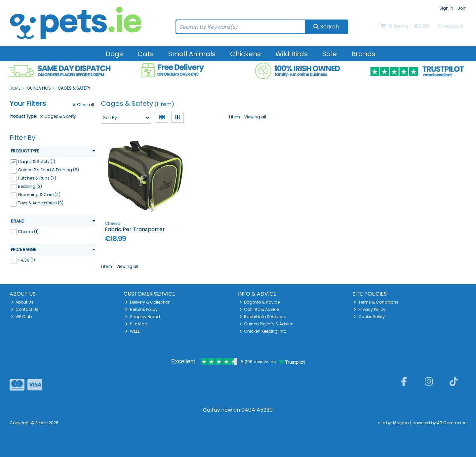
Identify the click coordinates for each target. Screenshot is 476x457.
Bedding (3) (30, 186)
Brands (363, 54)
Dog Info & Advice (260, 302)
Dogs (114, 54)
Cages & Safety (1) (37, 162)
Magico (401, 423)
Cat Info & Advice (259, 309)
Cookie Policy (369, 317)
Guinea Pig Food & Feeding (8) (48, 170)
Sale (330, 54)
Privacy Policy (369, 309)
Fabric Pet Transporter (135, 229)
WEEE (132, 331)
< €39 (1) (26, 260)
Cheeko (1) (28, 231)
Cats (146, 54)
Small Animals (192, 54)
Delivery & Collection (148, 302)
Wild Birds (292, 54)
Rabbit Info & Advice (262, 317)
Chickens (245, 54)
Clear (83, 105)
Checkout (450, 26)
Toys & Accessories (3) (41, 203)
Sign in (446, 8)
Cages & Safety (58, 116)
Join (462, 8)
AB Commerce (452, 423)
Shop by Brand (142, 317)
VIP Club (21, 317)
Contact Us (25, 309)
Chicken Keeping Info (263, 331)
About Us (22, 302)
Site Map (136, 324)
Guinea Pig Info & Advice (266, 324)
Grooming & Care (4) (39, 195)
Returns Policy (141, 309)
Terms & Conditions (376, 302)
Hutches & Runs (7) (37, 178)
